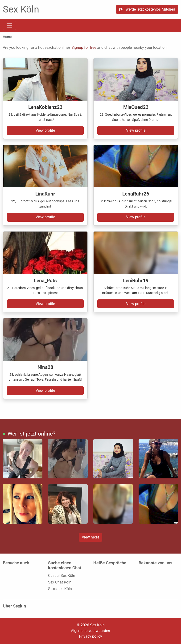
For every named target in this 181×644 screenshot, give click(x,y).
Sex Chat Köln (60, 582)
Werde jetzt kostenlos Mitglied (147, 9)
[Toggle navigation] (9, 25)
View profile (45, 130)
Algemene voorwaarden (90, 631)
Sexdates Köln (60, 589)
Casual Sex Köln (62, 576)
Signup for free (84, 47)
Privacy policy (90, 636)
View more (90, 537)
